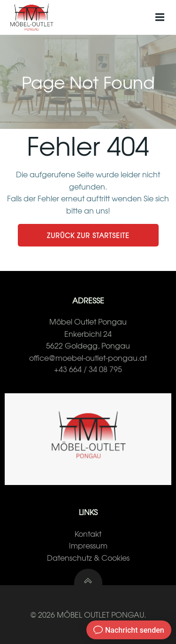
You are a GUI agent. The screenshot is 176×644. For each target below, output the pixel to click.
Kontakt (88, 533)
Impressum (88, 545)
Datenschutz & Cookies (88, 557)
